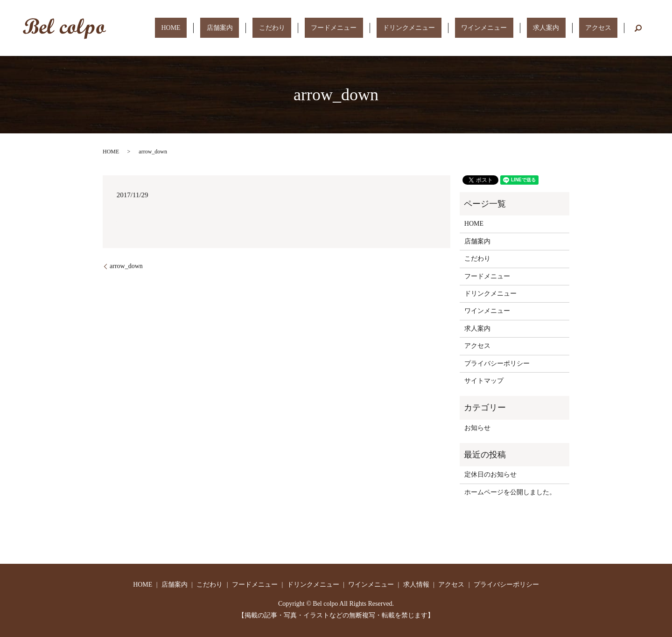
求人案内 (565, 28)
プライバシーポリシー (497, 364)
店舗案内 (301, 28)
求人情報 (416, 585)
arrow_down (126, 266)
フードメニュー (391, 28)
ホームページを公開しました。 (510, 492)
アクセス (605, 28)
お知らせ (477, 428)
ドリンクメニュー (453, 28)
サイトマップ (484, 381)
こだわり (341, 28)
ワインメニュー (516, 28)
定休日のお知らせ (490, 474)
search (638, 28)
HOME (265, 28)
